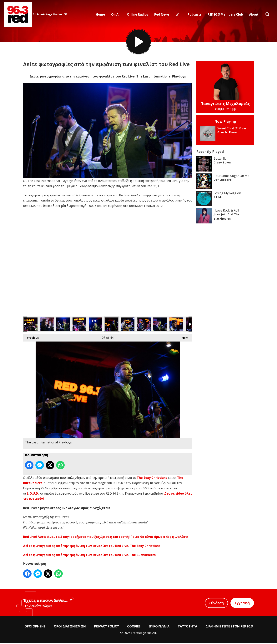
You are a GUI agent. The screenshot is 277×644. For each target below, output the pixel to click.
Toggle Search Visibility (267, 14)
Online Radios (138, 14)
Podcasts (194, 14)
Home (100, 14)
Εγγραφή (242, 604)
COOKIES (134, 628)
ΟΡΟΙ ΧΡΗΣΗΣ (35, 628)
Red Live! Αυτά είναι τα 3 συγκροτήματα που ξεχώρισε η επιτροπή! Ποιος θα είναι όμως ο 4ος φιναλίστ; (106, 538)
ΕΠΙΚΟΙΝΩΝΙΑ (159, 628)
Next (183, 338)
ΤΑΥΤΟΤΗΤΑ (187, 628)
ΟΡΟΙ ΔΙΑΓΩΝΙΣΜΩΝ (70, 628)
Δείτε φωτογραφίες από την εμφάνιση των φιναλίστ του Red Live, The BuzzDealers (89, 556)
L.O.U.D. (33, 495)
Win (179, 14)
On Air (116, 14)
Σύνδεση (216, 604)
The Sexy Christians (152, 479)
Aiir (154, 634)
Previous (31, 338)
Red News (162, 14)
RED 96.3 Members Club (225, 14)
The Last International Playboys (31, 326)
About (254, 14)
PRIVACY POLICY (106, 628)
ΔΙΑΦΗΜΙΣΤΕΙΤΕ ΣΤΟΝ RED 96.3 (229, 628)
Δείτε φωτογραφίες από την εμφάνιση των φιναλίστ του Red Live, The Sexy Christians (92, 547)
